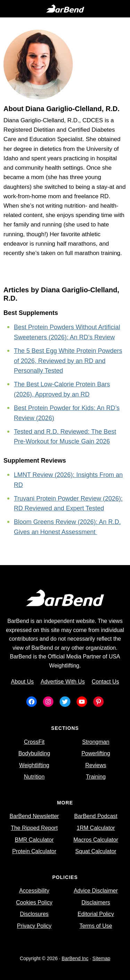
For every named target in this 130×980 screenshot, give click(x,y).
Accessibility (34, 891)
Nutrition (34, 777)
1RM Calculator (96, 828)
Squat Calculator (96, 851)
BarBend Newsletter (34, 816)
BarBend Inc (75, 958)
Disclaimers (96, 902)
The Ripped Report (34, 828)
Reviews (96, 765)
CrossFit (34, 742)
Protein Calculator (34, 851)
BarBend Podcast (96, 816)
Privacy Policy (34, 926)
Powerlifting (96, 753)
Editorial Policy (96, 914)
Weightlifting (34, 765)
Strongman (96, 742)
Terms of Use (96, 926)
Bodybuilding (34, 753)
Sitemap (101, 958)
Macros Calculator (96, 840)
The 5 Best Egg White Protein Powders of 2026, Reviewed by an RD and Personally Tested (68, 361)
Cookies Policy (34, 902)
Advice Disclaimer (96, 891)
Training (96, 777)
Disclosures (34, 914)
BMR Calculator (34, 840)
